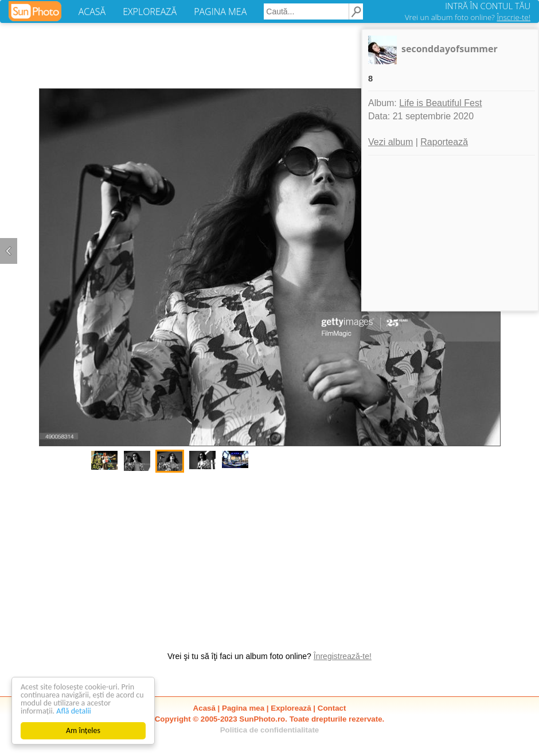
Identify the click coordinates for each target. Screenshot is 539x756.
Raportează (444, 142)
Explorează (291, 708)
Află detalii (74, 711)
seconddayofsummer (450, 49)
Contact (332, 708)
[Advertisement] (269, 556)
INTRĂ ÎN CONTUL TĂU (488, 6)
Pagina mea (243, 708)
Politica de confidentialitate (270, 730)
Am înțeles (83, 730)
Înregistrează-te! (343, 656)
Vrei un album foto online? (468, 17)
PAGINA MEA (220, 11)
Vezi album (390, 142)
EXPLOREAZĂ (150, 11)
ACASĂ (92, 11)
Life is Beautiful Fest (440, 103)
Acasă (204, 708)
